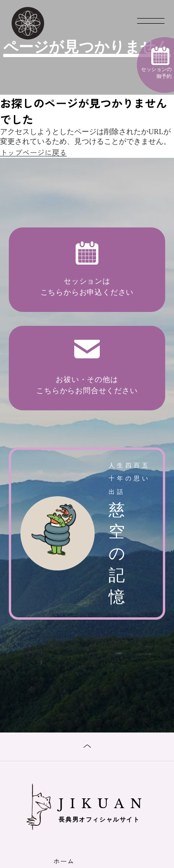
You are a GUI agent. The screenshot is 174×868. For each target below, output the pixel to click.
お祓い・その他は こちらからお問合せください (87, 367)
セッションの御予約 (156, 63)
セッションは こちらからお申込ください (87, 269)
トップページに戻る (33, 152)
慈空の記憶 (87, 533)
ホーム (64, 861)
